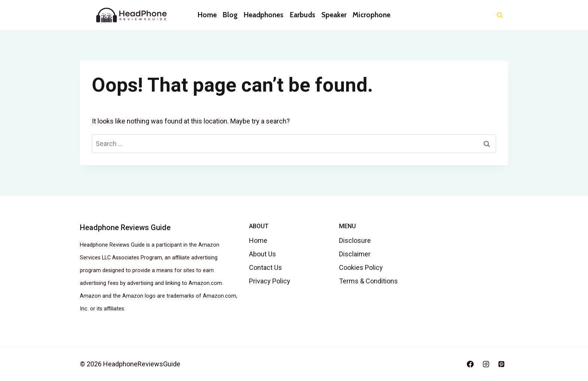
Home (207, 15)
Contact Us (265, 267)
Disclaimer (355, 254)
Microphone (371, 15)
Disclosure (355, 240)
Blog (230, 15)
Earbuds (303, 15)
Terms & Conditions (368, 281)
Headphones (264, 15)
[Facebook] (470, 364)
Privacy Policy (270, 281)
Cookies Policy (361, 267)
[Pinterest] (501, 364)
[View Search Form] (500, 15)
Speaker (334, 15)
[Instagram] (486, 364)
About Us (262, 254)
